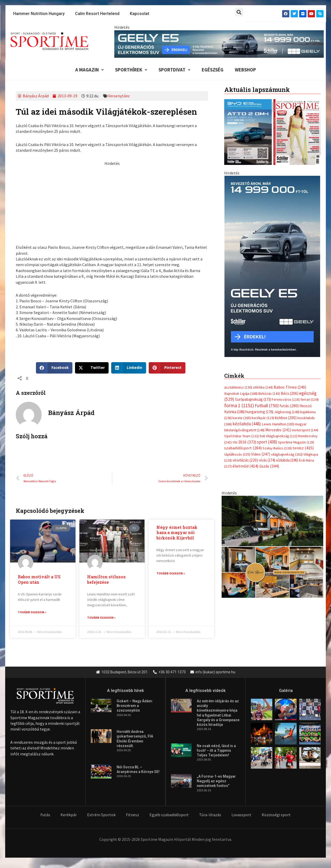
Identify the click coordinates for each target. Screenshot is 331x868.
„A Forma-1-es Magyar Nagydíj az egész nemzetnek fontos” (216, 781)
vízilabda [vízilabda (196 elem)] (287, 460)
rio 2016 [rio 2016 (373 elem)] (244, 442)
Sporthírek (130, 70)
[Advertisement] (112, 203)
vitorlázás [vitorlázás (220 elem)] (245, 460)
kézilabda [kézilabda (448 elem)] (247, 424)
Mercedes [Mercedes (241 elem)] (278, 430)
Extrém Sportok (101, 815)
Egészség (213, 70)
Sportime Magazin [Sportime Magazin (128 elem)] (296, 442)
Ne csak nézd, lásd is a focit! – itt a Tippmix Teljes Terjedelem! (216, 751)
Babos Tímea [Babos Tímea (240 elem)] (290, 387)
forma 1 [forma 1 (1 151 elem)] (239, 405)
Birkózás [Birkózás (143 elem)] (269, 393)
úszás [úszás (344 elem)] (269, 466)
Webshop (246, 70)
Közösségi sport (276, 815)
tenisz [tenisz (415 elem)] (303, 448)
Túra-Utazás (210, 815)
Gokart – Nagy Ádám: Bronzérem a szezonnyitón (135, 706)
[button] (239, 12)
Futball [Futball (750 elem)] (267, 406)
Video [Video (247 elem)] (261, 454)
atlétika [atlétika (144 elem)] (263, 388)
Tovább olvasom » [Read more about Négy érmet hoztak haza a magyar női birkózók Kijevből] (171, 574)
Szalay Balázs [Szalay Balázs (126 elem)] (277, 448)
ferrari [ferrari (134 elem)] (310, 400)
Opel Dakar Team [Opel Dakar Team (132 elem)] (242, 436)
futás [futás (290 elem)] (289, 406)
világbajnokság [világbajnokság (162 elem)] (287, 454)
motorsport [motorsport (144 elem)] (305, 430)
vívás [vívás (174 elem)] (267, 460)
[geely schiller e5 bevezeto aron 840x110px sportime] (219, 43)
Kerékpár (69, 815)
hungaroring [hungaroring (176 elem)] (259, 412)
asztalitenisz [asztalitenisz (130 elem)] (238, 388)
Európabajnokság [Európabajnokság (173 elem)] (253, 400)
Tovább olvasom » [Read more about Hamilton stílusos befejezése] (101, 618)
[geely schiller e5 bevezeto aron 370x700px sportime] (272, 266)
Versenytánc (119, 96)
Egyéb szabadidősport (169, 815)
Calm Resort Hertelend (97, 14)
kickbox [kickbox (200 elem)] (286, 418)
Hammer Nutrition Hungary (39, 14)
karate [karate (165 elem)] (242, 418)
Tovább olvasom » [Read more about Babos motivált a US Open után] (32, 612)
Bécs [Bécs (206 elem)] (290, 393)
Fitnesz (133, 815)
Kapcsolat (140, 14)
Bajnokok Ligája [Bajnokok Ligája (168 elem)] (241, 393)
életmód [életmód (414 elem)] (246, 466)
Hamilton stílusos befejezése (106, 580)
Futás (45, 815)
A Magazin (88, 70)
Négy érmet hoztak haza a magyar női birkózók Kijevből (177, 533)
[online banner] (272, 546)
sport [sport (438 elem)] (267, 442)
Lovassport (241, 815)
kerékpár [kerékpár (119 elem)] (263, 418)
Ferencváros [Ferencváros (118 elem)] (286, 400)
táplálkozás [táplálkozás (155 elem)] (237, 454)
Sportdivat (174, 70)
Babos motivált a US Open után (39, 580)
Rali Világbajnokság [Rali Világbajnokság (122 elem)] (279, 436)
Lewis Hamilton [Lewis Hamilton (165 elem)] (278, 424)
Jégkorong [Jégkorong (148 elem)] (287, 412)
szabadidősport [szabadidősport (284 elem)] (243, 448)
